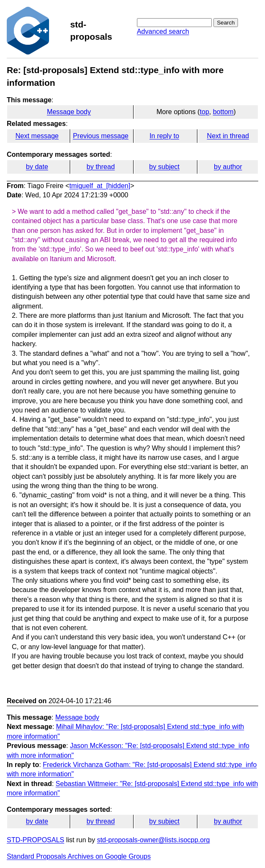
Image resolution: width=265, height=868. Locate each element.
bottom (223, 112)
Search (226, 23)
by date (37, 167)
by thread (101, 167)
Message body (69, 112)
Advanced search (163, 31)
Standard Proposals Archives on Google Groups (79, 856)
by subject (164, 167)
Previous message (101, 136)
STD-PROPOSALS (36, 840)
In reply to (164, 136)
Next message (37, 136)
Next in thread (228, 136)
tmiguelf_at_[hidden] (100, 186)
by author (228, 167)
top (205, 112)
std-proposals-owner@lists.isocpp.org (153, 840)
